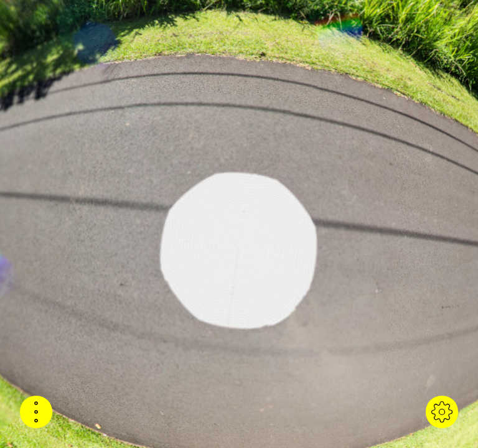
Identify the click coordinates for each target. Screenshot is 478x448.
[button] (36, 412)
